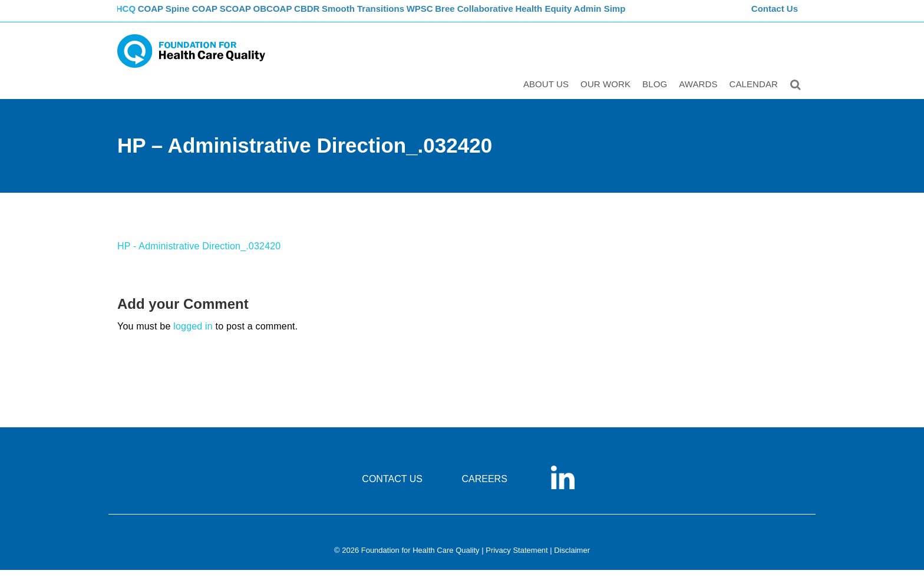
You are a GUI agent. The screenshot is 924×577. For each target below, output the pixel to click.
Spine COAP (208, 15)
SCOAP (257, 15)
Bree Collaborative (515, 15)
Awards (700, 92)
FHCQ (129, 15)
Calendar (756, 92)
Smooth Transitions (398, 15)
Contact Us (776, 15)
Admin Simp (644, 15)
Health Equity (586, 15)
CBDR (340, 15)
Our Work (607, 92)
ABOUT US (548, 92)
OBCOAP (300, 15)
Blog (656, 92)
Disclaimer (572, 557)
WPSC (458, 15)
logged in (193, 333)
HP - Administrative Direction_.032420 (199, 253)
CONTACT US (392, 486)
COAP (163, 15)
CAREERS (484, 486)
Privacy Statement (517, 557)
